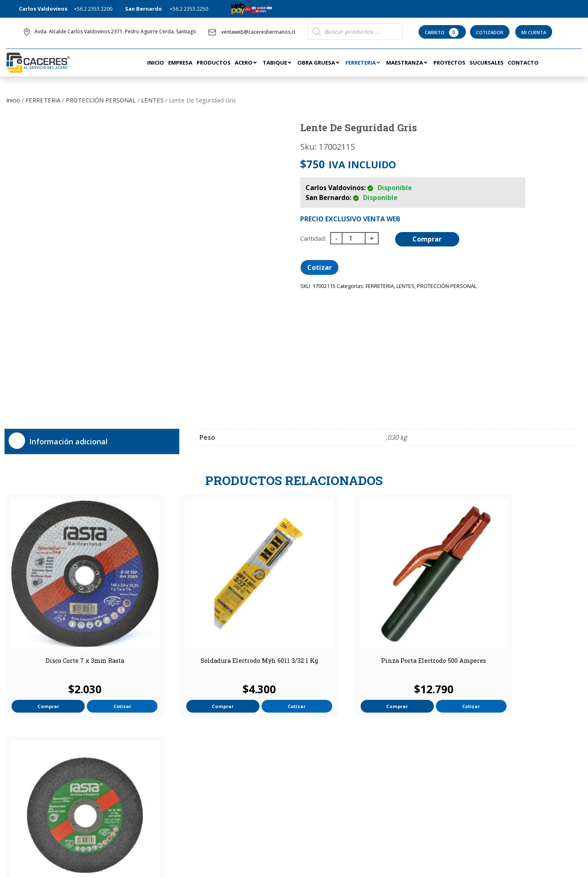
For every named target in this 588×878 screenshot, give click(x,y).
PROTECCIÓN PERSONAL (101, 100)
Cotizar (319, 267)
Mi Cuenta (534, 32)
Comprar (428, 239)
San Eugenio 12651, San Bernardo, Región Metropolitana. (498, 806)
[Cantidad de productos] (354, 238)
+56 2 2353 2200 (93, 9)
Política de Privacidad (326, 792)
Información (322, 757)
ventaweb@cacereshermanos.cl (252, 32)
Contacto (169, 769)
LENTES (152, 100)
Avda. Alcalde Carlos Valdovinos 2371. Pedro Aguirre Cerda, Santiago (115, 31)
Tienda (309, 769)
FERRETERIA (43, 100)
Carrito (442, 33)
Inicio (13, 100)
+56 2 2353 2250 (189, 9)
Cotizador (490, 32)
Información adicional (68, 441)
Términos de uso (321, 781)
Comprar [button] (41, 675)
